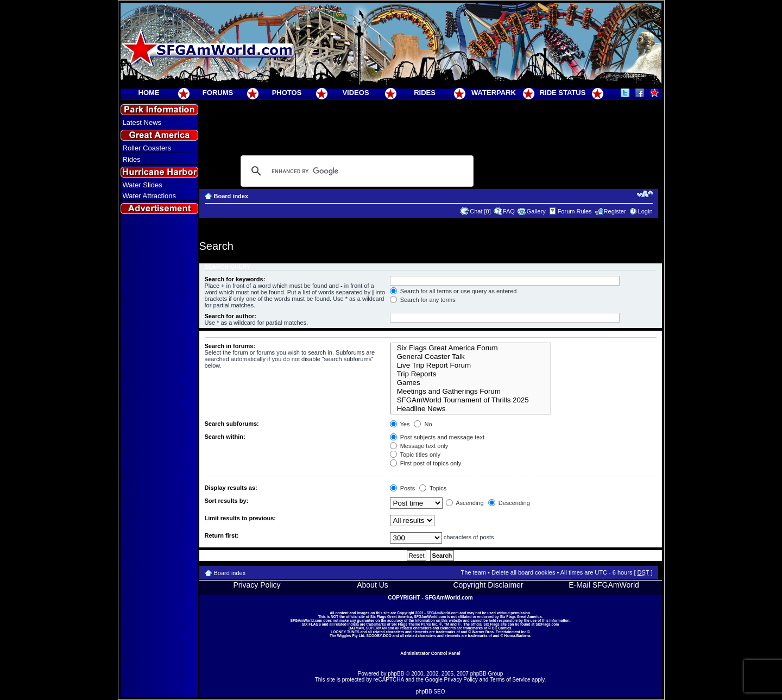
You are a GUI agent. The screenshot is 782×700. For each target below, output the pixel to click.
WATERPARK (494, 93)
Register (615, 211)
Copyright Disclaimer (488, 585)
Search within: (225, 437)
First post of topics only (426, 463)
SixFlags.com (547, 624)
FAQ (509, 211)
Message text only (419, 446)
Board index (231, 196)
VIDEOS (355, 93)
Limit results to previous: (240, 518)
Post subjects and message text (437, 437)
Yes (400, 424)
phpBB (396, 674)
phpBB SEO (431, 692)
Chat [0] (480, 211)
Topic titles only (415, 455)
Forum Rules (575, 211)
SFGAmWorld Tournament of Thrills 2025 (471, 400)
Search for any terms (423, 300)
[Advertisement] (159, 413)
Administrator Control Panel (430, 653)
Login (645, 211)
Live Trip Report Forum (471, 365)
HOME (149, 93)
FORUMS (218, 93)
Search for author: (231, 316)
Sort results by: (227, 501)
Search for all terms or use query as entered (453, 291)
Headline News (471, 409)
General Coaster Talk (471, 357)
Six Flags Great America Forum (471, 348)
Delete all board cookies (523, 572)
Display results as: (231, 488)
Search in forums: (230, 346)
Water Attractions (150, 196)
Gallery (536, 211)
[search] (355, 171)
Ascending (465, 503)
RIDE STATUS (563, 93)
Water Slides (143, 185)
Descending (509, 503)
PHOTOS (287, 93)
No (423, 424)
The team (474, 572)
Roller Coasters (147, 148)
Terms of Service (510, 680)
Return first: (222, 535)
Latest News (142, 122)
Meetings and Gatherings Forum (471, 392)
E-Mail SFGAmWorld (604, 585)
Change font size (645, 194)
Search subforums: (232, 424)
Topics (433, 488)
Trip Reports (471, 374)
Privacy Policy (257, 585)
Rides (132, 159)
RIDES (425, 93)
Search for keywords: (235, 279)
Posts (403, 488)
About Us (373, 585)
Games (471, 383)
